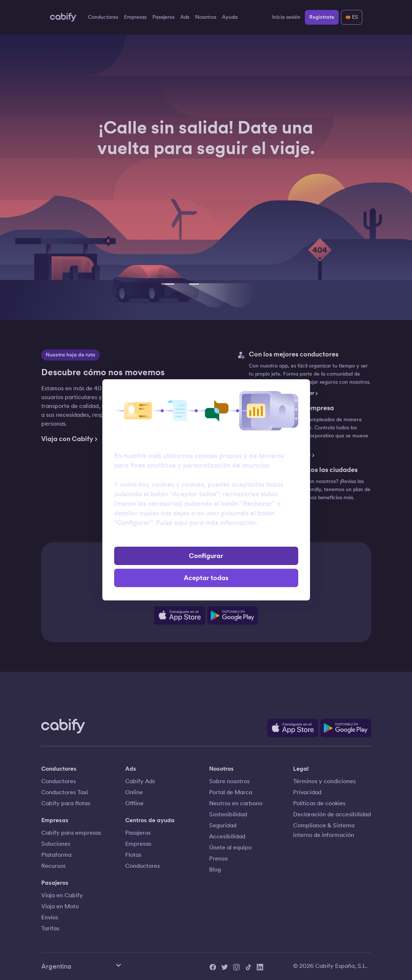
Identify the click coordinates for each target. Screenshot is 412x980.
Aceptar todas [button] (206, 578)
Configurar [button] (206, 556)
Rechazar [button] (206, 538)
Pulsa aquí (172, 523)
